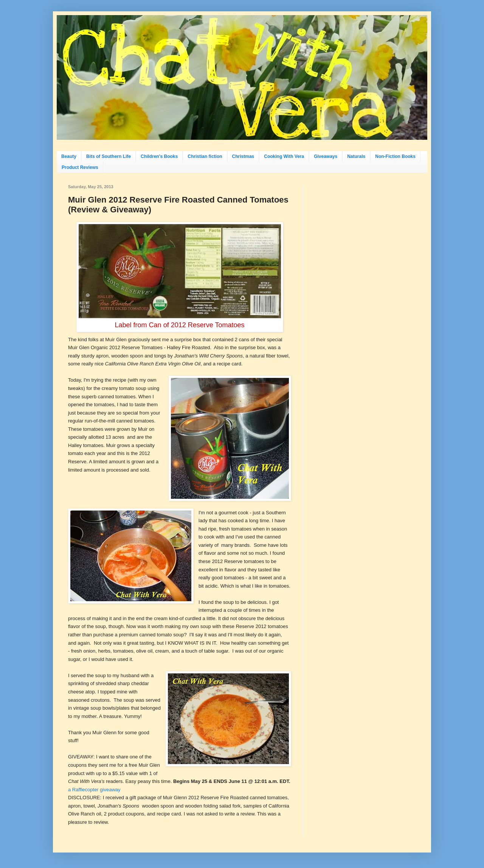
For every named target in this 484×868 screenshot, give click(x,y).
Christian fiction (205, 156)
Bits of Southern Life (109, 156)
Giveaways (326, 156)
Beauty (69, 156)
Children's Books (159, 156)
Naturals (356, 156)
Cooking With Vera (284, 156)
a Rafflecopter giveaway (94, 790)
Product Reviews (80, 167)
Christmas (243, 156)
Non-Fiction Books (395, 156)
